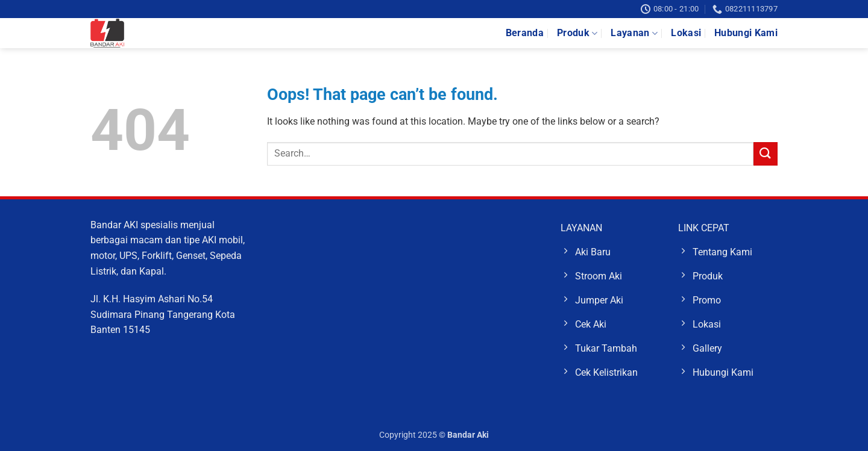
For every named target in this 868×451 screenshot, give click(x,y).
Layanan (634, 33)
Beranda (525, 33)
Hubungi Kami (746, 33)
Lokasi (686, 33)
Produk (577, 33)
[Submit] (766, 154)
